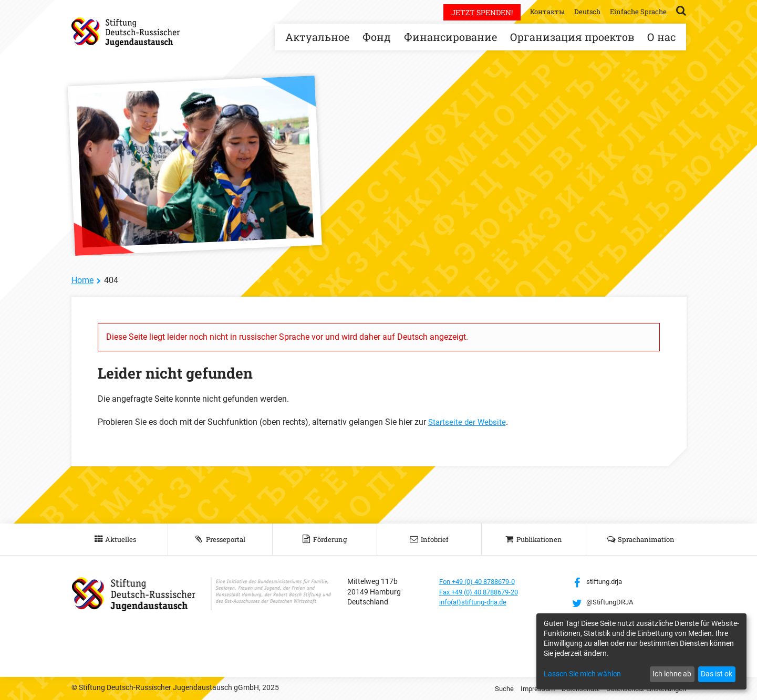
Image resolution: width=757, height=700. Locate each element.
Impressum (525, 688)
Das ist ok (717, 674)
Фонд (377, 37)
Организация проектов (572, 37)
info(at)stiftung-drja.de (477, 602)
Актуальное (317, 37)
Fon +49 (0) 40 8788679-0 (482, 581)
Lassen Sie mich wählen (582, 674)
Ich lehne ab (672, 674)
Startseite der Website (468, 422)
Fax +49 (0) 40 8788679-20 (484, 592)
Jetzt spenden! (474, 12)
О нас (661, 37)
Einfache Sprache (637, 11)
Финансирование (450, 37)
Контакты (541, 11)
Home (82, 280)
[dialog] (641, 651)
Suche (490, 688)
